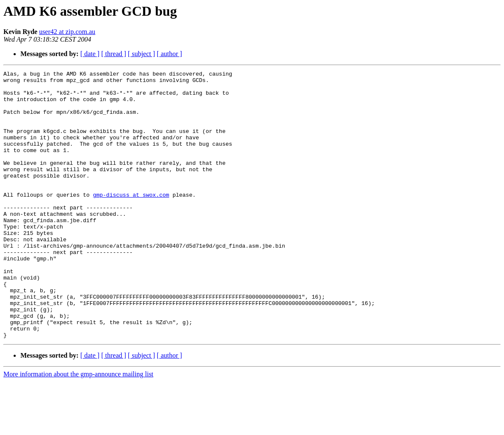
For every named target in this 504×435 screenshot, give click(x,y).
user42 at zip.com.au (67, 32)
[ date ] (90, 54)
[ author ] (170, 54)
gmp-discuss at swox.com (131, 220)
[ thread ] (114, 54)
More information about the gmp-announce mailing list (78, 428)
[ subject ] (142, 54)
